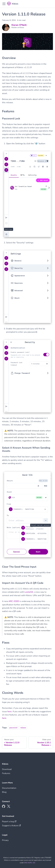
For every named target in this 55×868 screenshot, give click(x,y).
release (23, 728)
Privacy (5, 840)
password (13, 728)
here (10, 712)
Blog (4, 792)
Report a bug (9, 821)
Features (6, 773)
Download (7, 769)
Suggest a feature (11, 826)
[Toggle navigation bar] (4, 4)
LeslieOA (29, 592)
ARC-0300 (14, 601)
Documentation (9, 788)
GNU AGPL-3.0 (29, 863)
